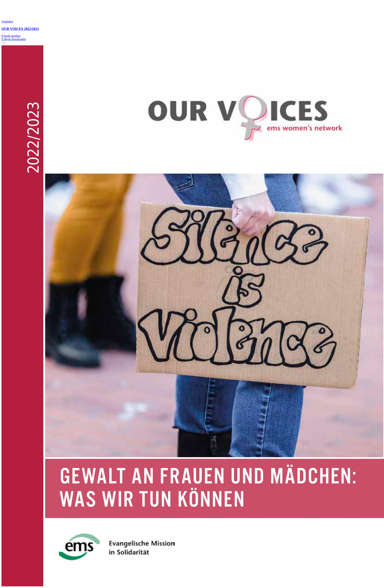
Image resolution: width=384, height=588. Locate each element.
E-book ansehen (11, 36)
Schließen (7, 22)
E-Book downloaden (14, 39)
